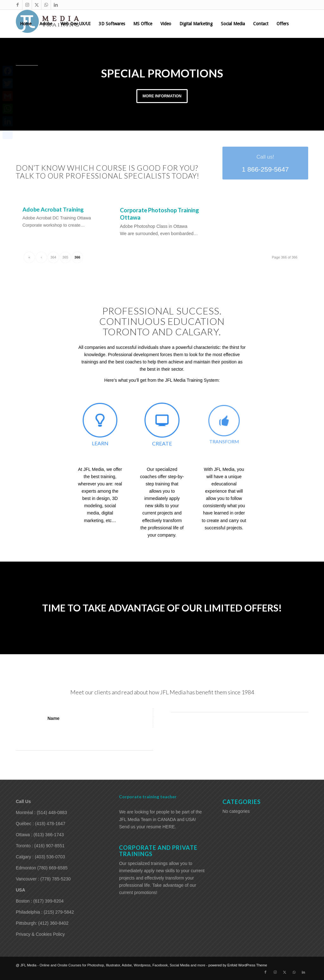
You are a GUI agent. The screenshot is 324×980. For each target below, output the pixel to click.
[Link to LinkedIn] (56, 5)
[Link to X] (37, 5)
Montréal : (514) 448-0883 (41, 812)
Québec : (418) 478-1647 (40, 823)
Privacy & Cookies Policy (40, 934)
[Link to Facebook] (18, 5)
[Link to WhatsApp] (46, 5)
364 (53, 257)
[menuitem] (26, 24)
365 (65, 257)
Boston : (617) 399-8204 (40, 901)
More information (162, 96)
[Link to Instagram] (27, 5)
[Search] (44, 52)
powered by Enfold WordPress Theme (238, 965)
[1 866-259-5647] (265, 163)
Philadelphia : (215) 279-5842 (45, 912)
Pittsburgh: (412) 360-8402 (42, 923)
